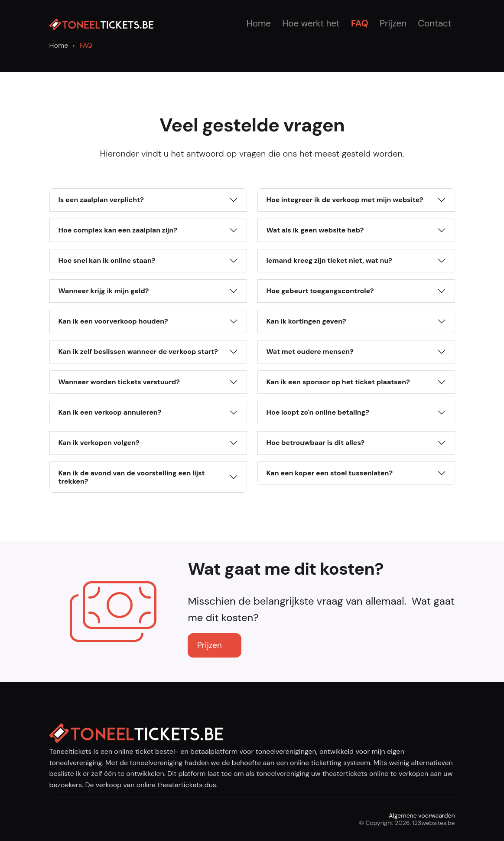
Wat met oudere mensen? (310, 352)
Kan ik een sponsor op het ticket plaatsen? (338, 382)
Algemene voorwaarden (422, 815)
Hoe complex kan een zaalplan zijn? (118, 230)
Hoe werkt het (311, 23)
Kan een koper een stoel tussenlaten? (330, 473)
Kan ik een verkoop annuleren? (110, 412)
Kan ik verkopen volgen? (99, 443)
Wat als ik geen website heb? (315, 230)
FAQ (360, 23)
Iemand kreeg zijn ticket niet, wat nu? (329, 260)
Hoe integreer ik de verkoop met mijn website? (345, 200)
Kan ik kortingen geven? (306, 321)
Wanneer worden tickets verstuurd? (119, 382)
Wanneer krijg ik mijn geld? (104, 291)
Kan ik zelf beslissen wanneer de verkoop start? (138, 352)
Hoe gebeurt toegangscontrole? (320, 291)
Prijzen (393, 23)
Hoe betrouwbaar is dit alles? (316, 443)
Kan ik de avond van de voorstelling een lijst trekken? (132, 477)
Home (259, 23)
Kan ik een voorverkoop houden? (113, 321)
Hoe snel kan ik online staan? (107, 260)
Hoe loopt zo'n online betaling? (318, 412)
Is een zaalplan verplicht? (101, 200)
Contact (434, 23)
